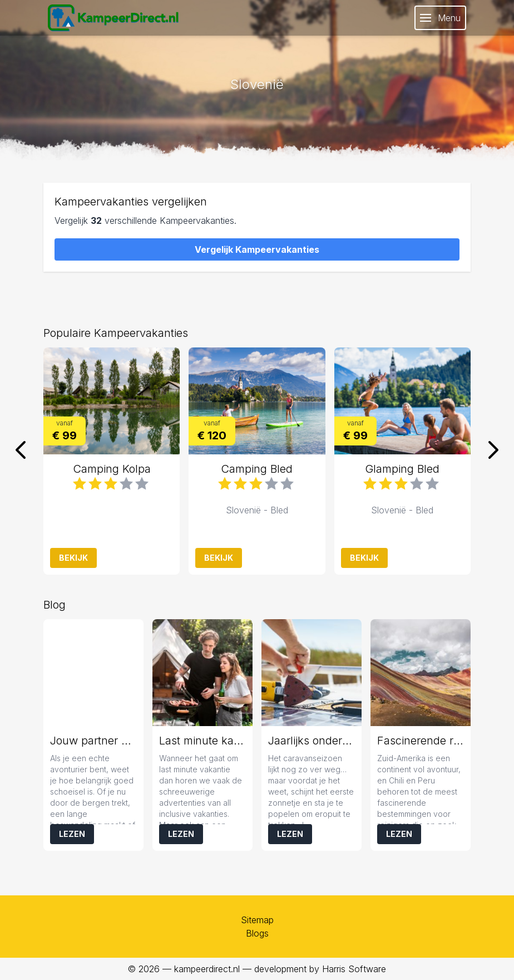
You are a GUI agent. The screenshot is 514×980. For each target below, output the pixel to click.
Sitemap (257, 920)
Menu (440, 18)
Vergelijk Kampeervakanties (257, 249)
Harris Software (354, 969)
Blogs (257, 933)
